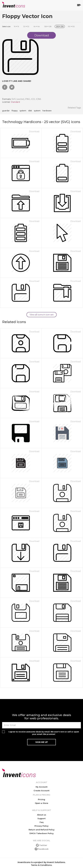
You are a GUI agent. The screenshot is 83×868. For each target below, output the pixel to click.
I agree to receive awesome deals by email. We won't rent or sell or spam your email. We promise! (44, 733)
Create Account (41, 791)
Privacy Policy (41, 826)
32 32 (26, 26)
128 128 (48, 26)
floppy (15, 111)
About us (42, 815)
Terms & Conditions (41, 865)
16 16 (16, 26)
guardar (6, 111)
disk (30, 111)
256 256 (60, 26)
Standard (15, 102)
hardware (47, 111)
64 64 (37, 26)
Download (34, 131)
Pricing (41, 799)
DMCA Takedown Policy (42, 833)
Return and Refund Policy (42, 830)
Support (41, 818)
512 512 (71, 26)
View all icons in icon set (42, 315)
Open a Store (42, 803)
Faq (42, 822)
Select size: (6, 26)
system (23, 111)
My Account (41, 787)
